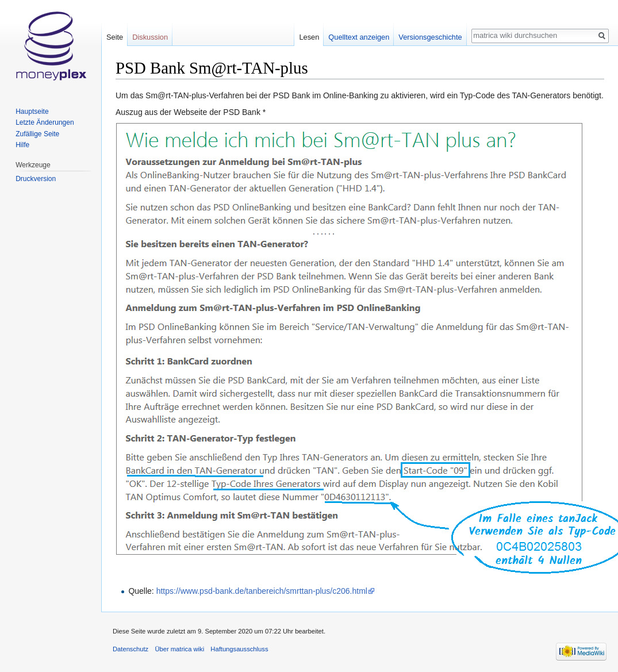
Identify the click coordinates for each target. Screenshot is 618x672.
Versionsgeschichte (430, 37)
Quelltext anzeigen (359, 37)
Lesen (309, 37)
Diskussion (150, 37)
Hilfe (22, 145)
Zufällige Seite (37, 134)
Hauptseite (32, 112)
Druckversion (36, 179)
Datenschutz (130, 649)
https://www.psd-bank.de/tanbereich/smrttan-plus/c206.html (262, 591)
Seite (115, 37)
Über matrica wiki (179, 649)
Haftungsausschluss (239, 649)
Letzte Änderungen (45, 122)
